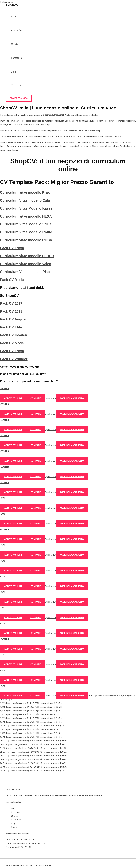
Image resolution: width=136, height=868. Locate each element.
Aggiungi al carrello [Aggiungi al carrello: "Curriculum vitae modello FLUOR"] (72, 523)
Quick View (50, 398)
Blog (13, 72)
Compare (35, 398)
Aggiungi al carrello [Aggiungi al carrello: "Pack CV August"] (72, 617)
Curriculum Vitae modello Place (26, 272)
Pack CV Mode (12, 280)
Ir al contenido (7, 2)
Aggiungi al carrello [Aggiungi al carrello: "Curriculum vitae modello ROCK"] (72, 492)
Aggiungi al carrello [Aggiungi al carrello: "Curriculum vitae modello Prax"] (72, 398)
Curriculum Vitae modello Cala (25, 200)
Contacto (16, 85)
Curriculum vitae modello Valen (26, 264)
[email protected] (91, 115)
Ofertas (15, 44)
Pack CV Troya (12, 248)
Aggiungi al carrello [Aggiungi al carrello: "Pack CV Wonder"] (72, 696)
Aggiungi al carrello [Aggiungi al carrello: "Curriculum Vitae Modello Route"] (72, 477)
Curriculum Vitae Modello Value (26, 224)
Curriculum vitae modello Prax (25, 192)
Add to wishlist (13, 398)
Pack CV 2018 (11, 311)
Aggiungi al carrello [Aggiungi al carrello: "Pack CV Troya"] (72, 508)
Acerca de (16, 30)
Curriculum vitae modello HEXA (26, 216)
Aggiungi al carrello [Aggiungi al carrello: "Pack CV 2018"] (72, 602)
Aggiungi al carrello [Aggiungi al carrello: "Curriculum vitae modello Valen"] (72, 539)
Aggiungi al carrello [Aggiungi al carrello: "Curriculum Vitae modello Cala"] (72, 414)
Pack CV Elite (11, 327)
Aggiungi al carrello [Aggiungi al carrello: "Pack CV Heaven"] (72, 649)
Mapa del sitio (45, 865)
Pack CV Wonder (14, 359)
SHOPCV (12, 5)
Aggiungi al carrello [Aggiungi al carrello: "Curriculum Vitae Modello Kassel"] (72, 430)
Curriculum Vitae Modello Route (26, 232)
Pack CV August (13, 319)
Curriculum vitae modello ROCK (26, 240)
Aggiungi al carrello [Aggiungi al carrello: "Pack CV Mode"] (72, 570)
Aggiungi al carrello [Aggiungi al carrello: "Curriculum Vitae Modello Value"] (72, 461)
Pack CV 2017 (11, 303)
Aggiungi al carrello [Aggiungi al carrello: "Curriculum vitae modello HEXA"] (72, 445)
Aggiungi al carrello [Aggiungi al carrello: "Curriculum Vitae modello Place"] (72, 555)
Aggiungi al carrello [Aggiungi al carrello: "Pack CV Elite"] (72, 633)
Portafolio (16, 58)
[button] (19, 98)
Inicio (14, 16)
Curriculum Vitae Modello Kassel (27, 208)
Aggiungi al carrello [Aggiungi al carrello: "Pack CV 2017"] (72, 586)
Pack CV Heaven (13, 335)
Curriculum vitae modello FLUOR (27, 256)
